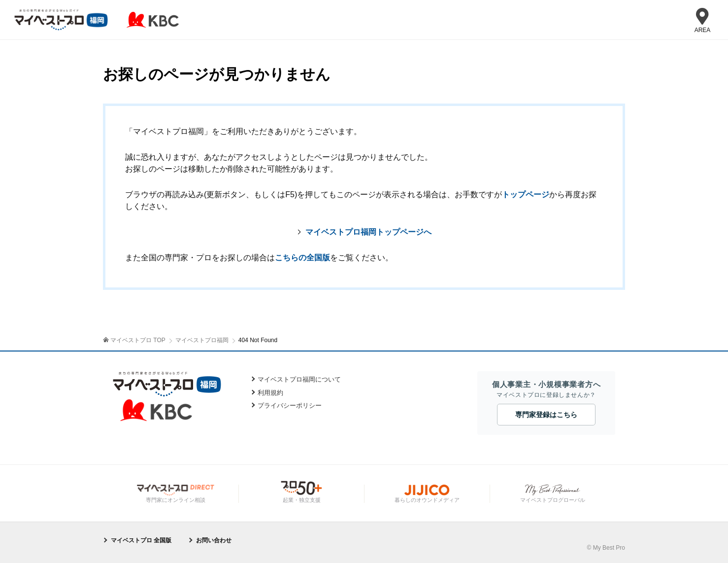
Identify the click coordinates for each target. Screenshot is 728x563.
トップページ (526, 194)
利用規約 (270, 393)
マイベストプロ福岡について (299, 379)
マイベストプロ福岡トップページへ (368, 232)
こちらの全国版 (302, 258)
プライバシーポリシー (290, 405)
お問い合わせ (214, 540)
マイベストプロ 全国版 (141, 540)
